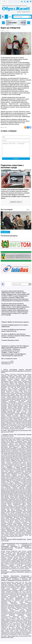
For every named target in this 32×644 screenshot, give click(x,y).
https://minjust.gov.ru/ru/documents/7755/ (20, 433)
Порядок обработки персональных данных (15, 325)
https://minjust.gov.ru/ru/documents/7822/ (20, 639)
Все (28, 212)
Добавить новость (16, 204)
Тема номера (12, 23)
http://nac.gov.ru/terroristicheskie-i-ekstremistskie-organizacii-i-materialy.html (16, 574)
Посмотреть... (5, 235)
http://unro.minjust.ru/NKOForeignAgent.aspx (13, 542)
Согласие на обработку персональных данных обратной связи (13, 333)
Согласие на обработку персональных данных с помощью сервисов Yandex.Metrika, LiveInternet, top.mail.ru (16, 338)
